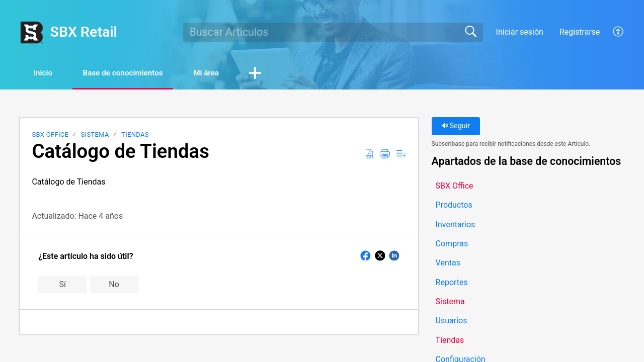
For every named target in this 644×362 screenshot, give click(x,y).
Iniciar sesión (520, 32)
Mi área (225, 73)
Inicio (47, 73)
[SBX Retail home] (31, 32)
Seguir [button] (456, 127)
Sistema (95, 135)
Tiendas (135, 135)
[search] (333, 32)
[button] (619, 32)
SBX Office (50, 135)
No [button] (114, 285)
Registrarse (580, 32)
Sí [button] (62, 285)
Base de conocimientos (134, 73)
